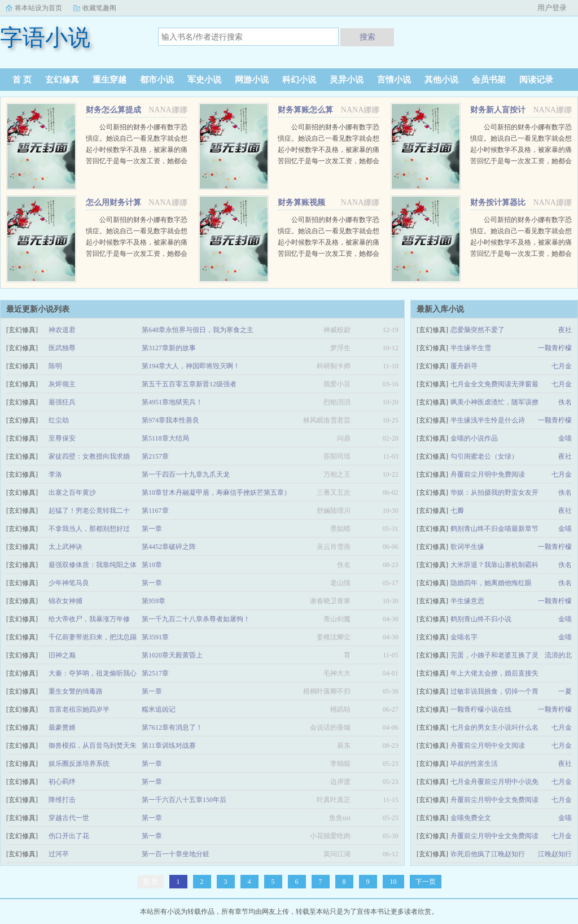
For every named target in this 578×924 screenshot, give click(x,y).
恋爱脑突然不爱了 (478, 330)
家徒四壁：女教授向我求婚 (89, 456)
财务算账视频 (301, 202)
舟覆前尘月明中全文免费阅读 (494, 800)
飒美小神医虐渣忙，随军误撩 (494, 402)
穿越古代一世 (69, 818)
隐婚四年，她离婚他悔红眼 (491, 583)
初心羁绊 (62, 782)
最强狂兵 (62, 402)
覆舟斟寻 (464, 366)
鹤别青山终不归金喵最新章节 (494, 529)
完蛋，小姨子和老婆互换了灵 (494, 655)
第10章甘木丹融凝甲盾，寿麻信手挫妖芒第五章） (216, 492)
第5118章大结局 (165, 438)
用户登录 (552, 8)
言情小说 (394, 80)
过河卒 (59, 854)
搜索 (367, 37)
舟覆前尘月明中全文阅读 (488, 746)
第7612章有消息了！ (172, 727)
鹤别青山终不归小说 (481, 619)
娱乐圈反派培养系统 (79, 764)
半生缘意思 (467, 601)
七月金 (562, 366)
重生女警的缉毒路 (76, 691)
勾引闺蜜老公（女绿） (484, 456)
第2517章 (155, 673)
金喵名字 (464, 637)
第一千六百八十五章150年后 (184, 800)
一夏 (565, 691)
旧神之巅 (62, 655)
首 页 (22, 80)
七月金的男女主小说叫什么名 (494, 727)
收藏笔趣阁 (99, 8)
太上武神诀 (65, 547)
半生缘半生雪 (471, 348)
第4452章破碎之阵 (169, 547)
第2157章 (155, 456)
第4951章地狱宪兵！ (172, 402)
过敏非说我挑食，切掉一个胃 (494, 691)
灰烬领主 (62, 384)
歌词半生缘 (467, 547)
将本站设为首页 (38, 8)
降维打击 (62, 800)
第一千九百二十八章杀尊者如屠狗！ (196, 619)
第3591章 (155, 637)
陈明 (55, 366)
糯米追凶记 (159, 709)
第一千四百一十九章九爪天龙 (186, 474)
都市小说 (157, 80)
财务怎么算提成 (113, 110)
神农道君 (62, 330)
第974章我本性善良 (170, 420)
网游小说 (252, 80)
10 (393, 882)
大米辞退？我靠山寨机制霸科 (494, 565)
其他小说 (441, 80)
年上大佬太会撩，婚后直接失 (494, 673)
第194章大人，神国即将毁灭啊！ (191, 366)
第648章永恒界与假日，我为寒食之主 (198, 330)
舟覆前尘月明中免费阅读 (488, 474)
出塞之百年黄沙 (72, 492)
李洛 (55, 474)
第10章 (152, 565)
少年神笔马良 (69, 583)
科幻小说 (299, 80)
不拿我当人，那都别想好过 (89, 529)
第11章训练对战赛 (169, 746)
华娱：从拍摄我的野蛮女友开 (494, 492)
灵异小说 (347, 80)
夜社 (565, 330)
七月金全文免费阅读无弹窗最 (494, 384)
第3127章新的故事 (169, 348)
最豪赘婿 (62, 727)
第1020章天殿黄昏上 (172, 655)
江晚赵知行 (555, 854)
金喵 (565, 438)
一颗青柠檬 (555, 348)
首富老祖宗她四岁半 (79, 709)
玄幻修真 (62, 80)
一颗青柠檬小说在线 (481, 709)
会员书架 (489, 80)
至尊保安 (62, 438)
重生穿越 (110, 80)
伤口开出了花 (69, 836)
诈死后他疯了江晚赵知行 (488, 854)
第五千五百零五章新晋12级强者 (189, 384)
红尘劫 (59, 420)
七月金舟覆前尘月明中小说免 (494, 782)
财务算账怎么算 (305, 110)
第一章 (152, 529)
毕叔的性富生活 (474, 764)
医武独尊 (62, 348)
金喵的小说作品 (474, 438)
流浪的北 (558, 655)
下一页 (426, 882)
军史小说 (204, 80)
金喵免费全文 (471, 818)
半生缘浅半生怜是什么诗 (488, 420)
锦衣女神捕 (65, 601)
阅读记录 (536, 80)
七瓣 (457, 511)
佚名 (565, 402)
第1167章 (155, 511)
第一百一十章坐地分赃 (176, 854)
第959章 (154, 601)
